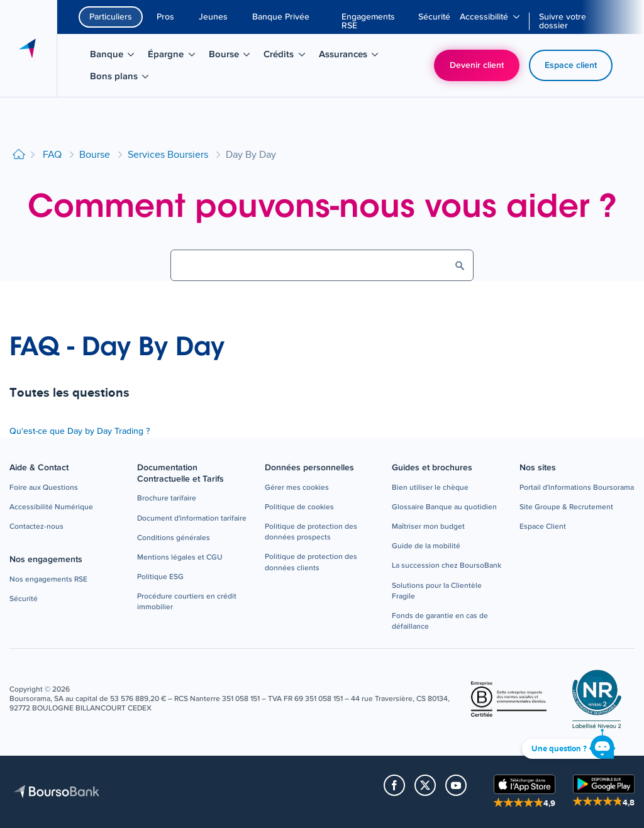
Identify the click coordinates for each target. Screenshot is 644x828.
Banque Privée (281, 17)
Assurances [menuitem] (350, 57)
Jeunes (213, 17)
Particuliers (111, 17)
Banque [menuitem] (116, 57)
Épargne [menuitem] (175, 57)
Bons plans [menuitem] (121, 79)
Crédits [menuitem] (288, 57)
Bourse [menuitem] (234, 57)
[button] (44, 488)
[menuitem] (375, 21)
